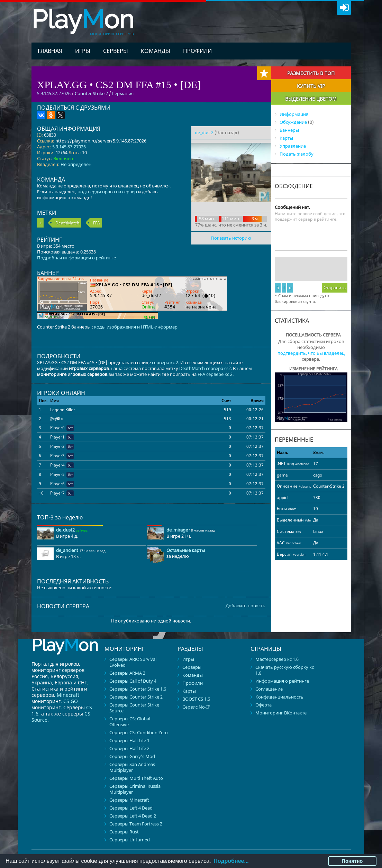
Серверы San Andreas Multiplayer (132, 767)
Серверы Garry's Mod (132, 756)
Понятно (352, 861)
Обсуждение (293, 122)
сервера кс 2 (165, 362)
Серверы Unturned (130, 840)
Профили (197, 51)
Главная (50, 51)
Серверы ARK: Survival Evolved (133, 662)
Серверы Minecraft (129, 800)
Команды (156, 51)
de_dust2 (204, 132)
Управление (293, 146)
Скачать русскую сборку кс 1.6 (285, 670)
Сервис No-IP (196, 707)
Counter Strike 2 (91, 93)
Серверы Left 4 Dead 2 (133, 816)
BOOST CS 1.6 (196, 699)
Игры (83, 51)
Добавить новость (245, 606)
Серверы (116, 51)
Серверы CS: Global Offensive (130, 722)
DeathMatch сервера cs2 (205, 368)
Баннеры (289, 130)
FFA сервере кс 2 (215, 374)
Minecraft (68, 695)
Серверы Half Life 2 (129, 748)
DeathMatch (67, 223)
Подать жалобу (297, 154)
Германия (123, 93)
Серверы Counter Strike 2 (136, 697)
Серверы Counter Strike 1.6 (138, 689)
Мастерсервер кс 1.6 (277, 659)
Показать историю (231, 238)
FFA (97, 223)
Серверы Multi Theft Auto (136, 778)
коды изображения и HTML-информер (136, 327)
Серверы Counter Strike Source (134, 708)
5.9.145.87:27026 (69, 147)
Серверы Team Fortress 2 (136, 824)
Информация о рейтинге (282, 681)
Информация (294, 114)
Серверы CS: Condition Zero (139, 732)
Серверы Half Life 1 (129, 740)
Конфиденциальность (279, 697)
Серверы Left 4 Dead (131, 808)
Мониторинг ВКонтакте (281, 713)
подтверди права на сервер (107, 192)
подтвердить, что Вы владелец (311, 353)
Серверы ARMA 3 (127, 673)
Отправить (335, 288)
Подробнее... (231, 861)
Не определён (76, 164)
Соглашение (269, 689)
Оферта (263, 705)
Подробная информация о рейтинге (76, 258)
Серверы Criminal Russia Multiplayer (135, 789)
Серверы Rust (124, 832)
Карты (286, 138)
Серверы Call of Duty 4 (133, 681)
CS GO (71, 701)
